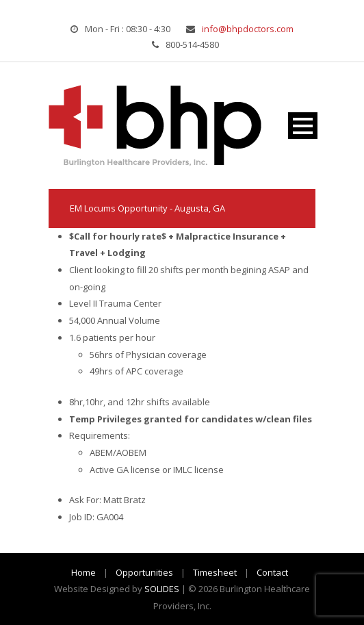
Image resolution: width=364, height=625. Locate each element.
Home (83, 572)
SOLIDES (162, 589)
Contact (272, 572)
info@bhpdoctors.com (248, 29)
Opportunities (144, 572)
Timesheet (215, 572)
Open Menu (303, 126)
